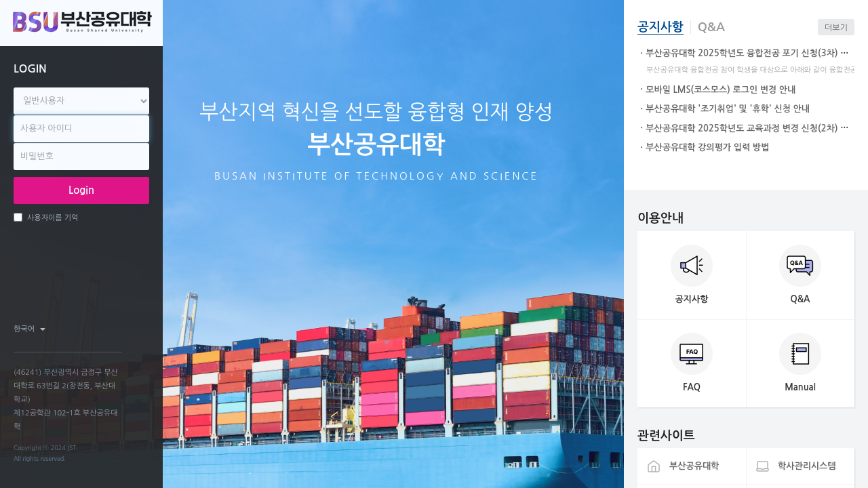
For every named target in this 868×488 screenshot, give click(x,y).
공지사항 (660, 27)
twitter (112, 329)
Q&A (711, 27)
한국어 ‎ (29, 329)
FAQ (692, 387)
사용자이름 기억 (46, 217)
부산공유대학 (694, 466)
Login (81, 190)
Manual (800, 387)
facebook (89, 329)
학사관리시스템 (807, 466)
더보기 (836, 28)
